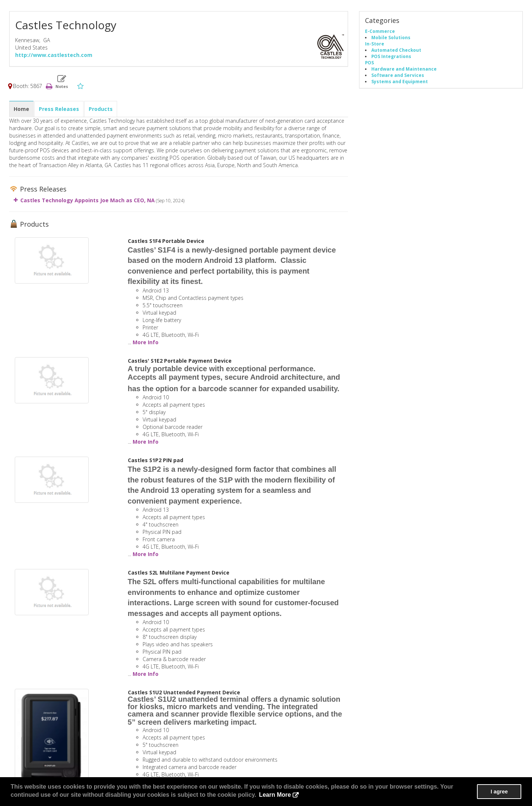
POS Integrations (391, 56)
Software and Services (398, 75)
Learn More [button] (275, 795)
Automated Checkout (396, 50)
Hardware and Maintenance (404, 69)
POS (369, 62)
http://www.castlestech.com (54, 55)
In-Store (375, 44)
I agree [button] (499, 792)
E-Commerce (380, 31)
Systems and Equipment (400, 81)
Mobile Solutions (391, 37)
